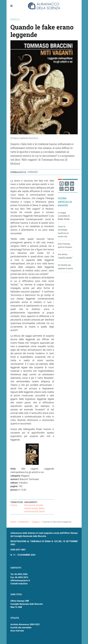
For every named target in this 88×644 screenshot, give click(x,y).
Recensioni (24, 522)
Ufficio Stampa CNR (20, 601)
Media (41, 508)
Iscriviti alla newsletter (21, 628)
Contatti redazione (19, 584)
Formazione (30, 505)
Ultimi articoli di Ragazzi (65, 202)
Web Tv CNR (16, 607)
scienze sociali (31, 508)
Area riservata (17, 631)
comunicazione (31, 511)
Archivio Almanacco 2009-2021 (25, 624)
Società (39, 505)
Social (42, 511)
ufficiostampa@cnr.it (20, 580)
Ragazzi (36, 522)
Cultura (14, 505)
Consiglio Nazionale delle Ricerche (27, 604)
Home (13, 522)
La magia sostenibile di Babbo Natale (64, 216)
